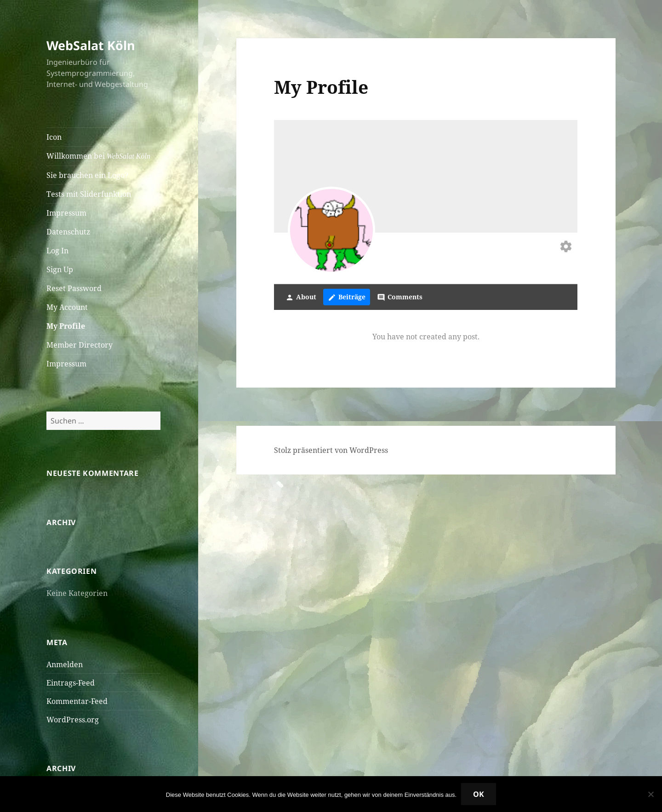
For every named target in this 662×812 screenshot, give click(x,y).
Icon (54, 137)
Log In (57, 251)
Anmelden (65, 664)
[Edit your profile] (566, 247)
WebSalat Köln (91, 45)
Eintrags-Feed (71, 683)
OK (479, 794)
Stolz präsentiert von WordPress (331, 450)
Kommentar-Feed (77, 701)
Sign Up (60, 269)
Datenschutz (68, 232)
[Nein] (651, 794)
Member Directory (80, 345)
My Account (67, 307)
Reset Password (74, 288)
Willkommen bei (98, 156)
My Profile (66, 326)
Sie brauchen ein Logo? (87, 175)
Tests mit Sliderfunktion (89, 194)
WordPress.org (73, 720)
